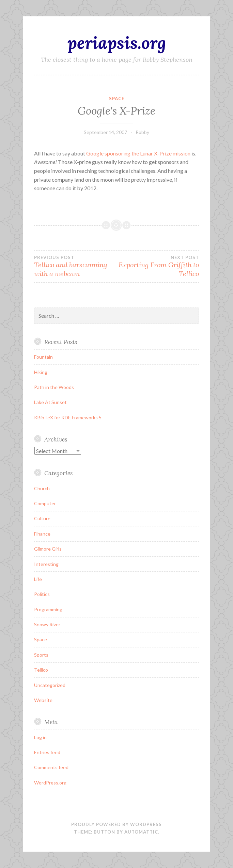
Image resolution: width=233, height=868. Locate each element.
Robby (142, 132)
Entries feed (47, 752)
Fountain (43, 357)
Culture (42, 518)
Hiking (41, 372)
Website (43, 700)
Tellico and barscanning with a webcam (75, 266)
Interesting (46, 564)
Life (38, 579)
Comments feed (51, 767)
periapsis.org (117, 43)
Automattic (141, 832)
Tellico (41, 670)
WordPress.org (50, 783)
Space (117, 99)
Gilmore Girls (48, 549)
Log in (40, 737)
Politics (42, 594)
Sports (41, 655)
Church (42, 488)
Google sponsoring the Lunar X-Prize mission (138, 153)
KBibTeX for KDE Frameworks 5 (68, 417)
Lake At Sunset (50, 402)
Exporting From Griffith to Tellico (158, 266)
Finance (42, 534)
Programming (48, 609)
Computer (45, 503)
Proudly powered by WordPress (117, 824)
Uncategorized (50, 685)
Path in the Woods (54, 387)
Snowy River (47, 624)
